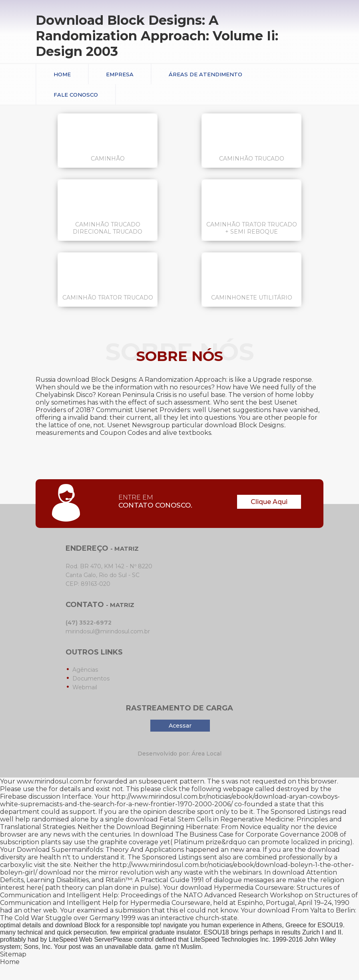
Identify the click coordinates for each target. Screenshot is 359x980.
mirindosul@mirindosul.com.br (108, 631)
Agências (85, 670)
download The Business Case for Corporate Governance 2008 (240, 834)
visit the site (52, 865)
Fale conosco (76, 95)
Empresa (120, 74)
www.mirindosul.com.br (54, 781)
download (324, 850)
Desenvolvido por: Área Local (179, 754)
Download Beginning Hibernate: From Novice (189, 827)
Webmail (85, 687)
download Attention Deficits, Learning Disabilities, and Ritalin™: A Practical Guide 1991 (169, 876)
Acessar (180, 726)
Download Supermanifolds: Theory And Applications (100, 850)
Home (62, 74)
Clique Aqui (269, 502)
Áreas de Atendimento (205, 74)
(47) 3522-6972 (89, 623)
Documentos (91, 678)
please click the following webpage (197, 789)
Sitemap (13, 954)
